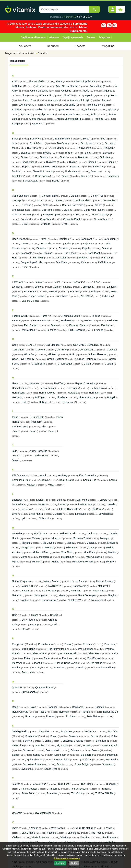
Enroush (75, 291)
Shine (48, 741)
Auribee (99, 119)
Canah (74, 196)
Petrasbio (110, 644)
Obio (15, 615)
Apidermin (40, 109)
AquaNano (72, 114)
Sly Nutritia (63, 745)
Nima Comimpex (87, 595)
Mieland (49, 548)
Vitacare (52, 833)
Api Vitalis (70, 105)
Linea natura (36, 514)
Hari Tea (59, 383)
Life (46, 509)
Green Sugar (65, 364)
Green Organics (56, 359)
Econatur (78, 282)
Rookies (70, 716)
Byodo (56, 181)
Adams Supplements (85, 81)
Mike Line (72, 548)
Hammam (35, 383)
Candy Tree (97, 196)
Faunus (16, 320)
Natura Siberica (105, 581)
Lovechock (105, 514)
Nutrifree (73, 600)
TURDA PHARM (104, 793)
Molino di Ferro (41, 552)
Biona (111, 162)
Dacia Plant (18, 239)
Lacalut (40, 500)
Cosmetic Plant (72, 219)
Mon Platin (90, 552)
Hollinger (44, 402)
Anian (47, 105)
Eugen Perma (37, 296)
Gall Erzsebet (53, 345)
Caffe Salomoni (20, 196)
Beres (86, 139)
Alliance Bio (46, 95)
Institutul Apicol (20, 427)
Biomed (92, 162)
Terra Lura (63, 784)
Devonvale (26, 253)
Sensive (27, 741)
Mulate (55, 562)
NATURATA (55, 586)
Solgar (16, 755)
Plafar (47, 658)
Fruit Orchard (75, 330)
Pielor (115, 653)
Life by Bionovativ (69, 509)
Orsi (55, 624)
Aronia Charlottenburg (69, 119)
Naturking (76, 591)
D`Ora (25, 267)
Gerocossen (86, 350)
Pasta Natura (45, 644)
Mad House (41, 533)
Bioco (24, 157)
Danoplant (86, 239)
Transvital (52, 793)
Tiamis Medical (29, 789)
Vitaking (72, 833)
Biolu (72, 162)
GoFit (72, 354)
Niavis (62, 595)
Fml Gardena (28, 330)
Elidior (38, 287)
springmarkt (112, 755)
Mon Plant (67, 552)
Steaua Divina (62, 760)
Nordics (25, 600)
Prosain (80, 668)
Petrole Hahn (28, 649)
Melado (111, 543)
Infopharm (37, 422)
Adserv (40, 86)
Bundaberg (113, 176)
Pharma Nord (40, 653)
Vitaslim (84, 837)
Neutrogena (40, 595)
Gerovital (112, 350)
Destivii (106, 248)
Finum (54, 325)
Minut (92, 548)
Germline (62, 350)
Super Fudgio (82, 764)
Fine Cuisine (31, 325)
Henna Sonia (47, 388)
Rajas (33, 707)
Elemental (17, 287)
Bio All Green (37, 143)
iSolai (15, 431)
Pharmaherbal (68, 653)
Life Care (96, 509)
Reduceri (53, 46)
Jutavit (16, 460)
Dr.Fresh (106, 258)
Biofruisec (105, 157)
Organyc (35, 624)
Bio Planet (33, 148)
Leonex (62, 504)
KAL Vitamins (19, 475)
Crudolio (46, 224)
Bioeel (63, 157)
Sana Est (44, 731)
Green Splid (38, 364)
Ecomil (57, 282)
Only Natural (28, 620)
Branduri (43, 53)
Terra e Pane (39, 784)
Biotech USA (50, 167)
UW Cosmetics (43, 813)
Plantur (38, 663)
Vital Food (96, 833)
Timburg (53, 789)
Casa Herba (108, 200)
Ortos (23, 629)
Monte (24, 557)
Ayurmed (37, 124)
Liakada (111, 504)
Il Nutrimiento (37, 417)
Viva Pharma (109, 837)
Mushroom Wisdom (83, 562)
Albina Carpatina (39, 91)
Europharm (62, 296)
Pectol (68, 644)
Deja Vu (88, 244)
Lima (15, 514)
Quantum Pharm (44, 687)
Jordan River (41, 456)
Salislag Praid (20, 731)
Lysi (23, 518)
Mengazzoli (27, 548)
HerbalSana (19, 393)
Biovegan (75, 167)
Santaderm (31, 736)
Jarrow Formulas (38, 451)
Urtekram (17, 813)
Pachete (91, 37)
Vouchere (25, 46)
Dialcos (48, 253)
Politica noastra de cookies (67, 858)
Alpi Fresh (112, 95)
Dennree (63, 248)
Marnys (36, 538)
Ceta (46, 205)
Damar (44, 239)
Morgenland (68, 557)
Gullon (87, 364)
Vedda (35, 828)
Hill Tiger (40, 397)
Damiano (64, 239)
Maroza (56, 538)
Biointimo (51, 162)
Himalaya (62, 397)
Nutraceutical (49, 600)
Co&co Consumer (22, 215)
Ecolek (38, 282)
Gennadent (18, 350)
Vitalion (65, 837)
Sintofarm (101, 741)
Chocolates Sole (21, 210)
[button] (113, 8)
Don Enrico (70, 253)
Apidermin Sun (66, 109)
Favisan (89, 320)
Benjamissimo (62, 139)
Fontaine (51, 330)
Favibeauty (67, 320)
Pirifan (28, 658)
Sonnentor (60, 755)
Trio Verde (77, 793)
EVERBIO (85, 296)
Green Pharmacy (87, 359)
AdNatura (17, 86)
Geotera (40, 350)
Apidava (16, 109)
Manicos (91, 533)
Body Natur (71, 171)
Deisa (68, 244)
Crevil (25, 224)
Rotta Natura (94, 716)
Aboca (59, 81)
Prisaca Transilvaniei (66, 663)
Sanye (54, 736)
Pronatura (59, 668)
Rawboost (78, 707)
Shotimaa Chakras (73, 741)
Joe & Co (17, 456)
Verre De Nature (85, 828)
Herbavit (17, 397)
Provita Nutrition (105, 668)
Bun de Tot (87, 176)
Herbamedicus (47, 393)
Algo (24, 95)
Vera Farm (57, 828)
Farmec (96, 316)
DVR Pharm (105, 262)
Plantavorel (68, 658)
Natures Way (49, 591)
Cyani (65, 224)
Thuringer (111, 784)
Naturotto (17, 595)
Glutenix (53, 354)
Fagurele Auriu (20, 316)
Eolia (94, 291)
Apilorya (112, 109)
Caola (39, 200)
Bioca (88, 153)
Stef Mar (87, 760)
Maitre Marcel (67, 533)
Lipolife (58, 514)
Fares (44, 316)
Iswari (33, 431)
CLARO (68, 210)
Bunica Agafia (31, 181)
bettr (14, 143)
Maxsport (105, 538)
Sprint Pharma (34, 760)
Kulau (51, 485)
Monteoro (44, 557)
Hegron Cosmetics (85, 383)
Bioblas (47, 153)
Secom (95, 736)
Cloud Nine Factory (94, 210)
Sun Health (112, 760)
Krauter (31, 485)
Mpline (16, 562)
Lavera (104, 500)
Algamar (108, 91)
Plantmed (17, 663)
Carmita (58, 200)
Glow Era (29, 354)
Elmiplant (112, 287)
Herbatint (94, 393)
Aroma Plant (36, 119)
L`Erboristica (45, 518)
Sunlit (60, 764)
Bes (103, 139)
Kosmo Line (90, 480)
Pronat (36, 668)
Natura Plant (78, 581)
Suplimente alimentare (33, 37)
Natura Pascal (51, 581)
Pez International (57, 649)
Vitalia (15, 837)
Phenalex (94, 653)
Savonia (73, 736)
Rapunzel (53, 707)
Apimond (25, 114)
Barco (15, 139)
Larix (60, 500)
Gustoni (109, 364)
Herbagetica (97, 388)
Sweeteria (26, 769)
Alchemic (66, 91)
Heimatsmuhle (20, 388)
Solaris (96, 750)
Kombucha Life (20, 480)
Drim (84, 262)
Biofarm (82, 157)
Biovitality (98, 167)
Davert (24, 244)
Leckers (42, 504)
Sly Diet (39, 745)
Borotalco (17, 176)
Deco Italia (45, 244)
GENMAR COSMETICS (86, 345)
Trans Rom (28, 793)
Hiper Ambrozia (87, 397)
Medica (91, 543)
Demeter (41, 248)
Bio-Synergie (84, 148)
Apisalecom (48, 114)
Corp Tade (46, 219)
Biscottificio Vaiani (43, 171)
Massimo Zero (81, 538)
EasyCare (17, 282)
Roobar (50, 716)
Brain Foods (42, 176)
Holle (24, 402)
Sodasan (28, 750)
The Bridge (87, 784)
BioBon (69, 153)
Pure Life (27, 672)
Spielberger (87, 755)
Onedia (54, 615)
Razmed (99, 707)
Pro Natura (96, 663)
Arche (94, 114)
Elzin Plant (30, 291)
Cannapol (17, 200)
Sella (114, 736)
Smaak (87, 745)
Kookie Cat (65, 480)
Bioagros (25, 153)
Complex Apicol (52, 215)
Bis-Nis (16, 171)
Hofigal (111, 397)
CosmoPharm (101, 219)
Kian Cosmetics (88, 475)
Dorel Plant (94, 253)
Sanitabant (66, 731)
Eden (97, 282)
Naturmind (99, 591)
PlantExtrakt (94, 658)
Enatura (53, 291)
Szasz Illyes (51, 769)
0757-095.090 (84, 17)
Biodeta (44, 157)
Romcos (30, 716)
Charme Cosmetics (73, 205)
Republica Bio (111, 712)
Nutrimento (98, 600)
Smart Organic (110, 745)
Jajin (15, 451)
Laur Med (82, 500)
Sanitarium (90, 731)
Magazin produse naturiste (20, 53)
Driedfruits (62, 262)
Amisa (105, 100)
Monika (112, 552)
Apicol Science (95, 105)
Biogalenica (28, 162)
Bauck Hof (36, 139)
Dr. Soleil (61, 258)
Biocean (107, 153)
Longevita (81, 514)
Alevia (86, 91)
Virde (109, 828)
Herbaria (73, 393)
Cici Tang (47, 210)
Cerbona (26, 205)
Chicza (99, 205)
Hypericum (67, 402)
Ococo (35, 615)
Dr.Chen (84, 258)
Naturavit (103, 586)
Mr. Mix (36, 562)
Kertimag (63, 475)
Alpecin (89, 95)
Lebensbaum (19, 504)
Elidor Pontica (62, 287)
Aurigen (16, 124)
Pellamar (88, 644)
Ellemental (88, 287)
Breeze (65, 176)
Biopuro (26, 167)
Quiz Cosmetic (28, 692)
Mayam (26, 543)
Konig (45, 480)
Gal (14, 345)
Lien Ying (26, 509)
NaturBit (26, 591)
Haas (15, 383)
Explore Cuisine (30, 301)
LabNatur (17, 500)
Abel (14, 81)
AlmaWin (69, 95)
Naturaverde (80, 586)
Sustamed (108, 764)
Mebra (70, 543)
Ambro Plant (30, 100)
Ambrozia (53, 100)
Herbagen (72, 388)
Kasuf (43, 475)
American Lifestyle (80, 100)
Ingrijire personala (73, 37)
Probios (16, 668)
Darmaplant (110, 239)
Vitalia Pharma (40, 837)
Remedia (64, 712)
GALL (31, 345)
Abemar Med (36, 81)
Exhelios (107, 296)
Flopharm (106, 325)
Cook (76, 215)
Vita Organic (28, 833)
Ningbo (112, 595)
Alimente (54, 37)
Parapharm (18, 644)
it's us (51, 431)
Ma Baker (17, 533)
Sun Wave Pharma (33, 764)
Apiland (90, 109)
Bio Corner (63, 143)
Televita (16, 784)
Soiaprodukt (53, 750)
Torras (105, 789)
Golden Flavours (97, 354)
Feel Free (112, 320)
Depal (86, 248)
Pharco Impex (86, 649)
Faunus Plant (40, 320)
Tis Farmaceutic (79, 789)
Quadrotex (18, 687)
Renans (86, 712)
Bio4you (108, 148)
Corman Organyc (100, 215)
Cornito (24, 219)
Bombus (95, 171)
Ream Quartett (20, 712)
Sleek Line (18, 745)
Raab (15, 707)
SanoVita (112, 731)
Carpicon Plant (82, 200)
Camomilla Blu (50, 196)
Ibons (15, 417)
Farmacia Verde (71, 316)
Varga (16, 828)
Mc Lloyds (48, 543)
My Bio (110, 562)
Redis (43, 712)
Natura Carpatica (21, 581)
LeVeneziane (85, 504)
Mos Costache (94, 557)
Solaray (75, 750)
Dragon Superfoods (31, 262)
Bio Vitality (58, 148)
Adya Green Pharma (67, 86)
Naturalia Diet (28, 586)
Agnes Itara (96, 86)
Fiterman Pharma (79, 325)
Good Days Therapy (23, 359)
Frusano (99, 330)
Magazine (104, 37)
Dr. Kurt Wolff (36, 258)
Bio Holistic (87, 143)
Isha (44, 427)
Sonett (37, 755)
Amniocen (26, 105)
